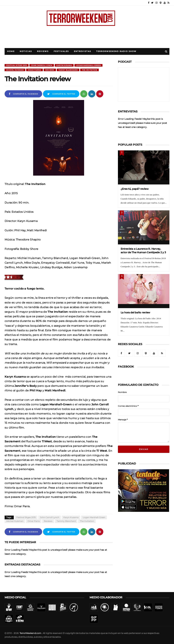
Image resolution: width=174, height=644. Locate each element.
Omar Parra (34, 70)
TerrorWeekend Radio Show (116, 51)
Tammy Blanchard (68, 70)
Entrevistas (82, 51)
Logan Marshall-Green (88, 65)
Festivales (61, 51)
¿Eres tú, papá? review (135, 189)
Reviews (43, 51)
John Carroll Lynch (42, 65)
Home (11, 51)
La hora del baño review (136, 312)
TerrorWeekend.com (30, 633)
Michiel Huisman (15, 70)
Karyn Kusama (64, 65)
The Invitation (89, 70)
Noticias (26, 51)
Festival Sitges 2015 (17, 65)
